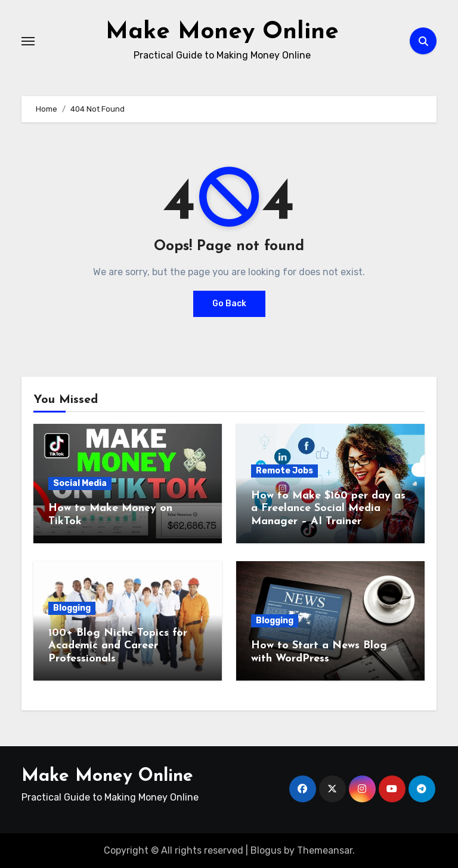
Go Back (229, 303)
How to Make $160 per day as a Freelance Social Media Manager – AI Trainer (328, 508)
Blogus (266, 850)
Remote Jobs (284, 470)
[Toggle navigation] (28, 41)
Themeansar (325, 850)
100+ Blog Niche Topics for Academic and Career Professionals (118, 645)
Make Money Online (222, 32)
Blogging (72, 607)
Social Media (80, 483)
